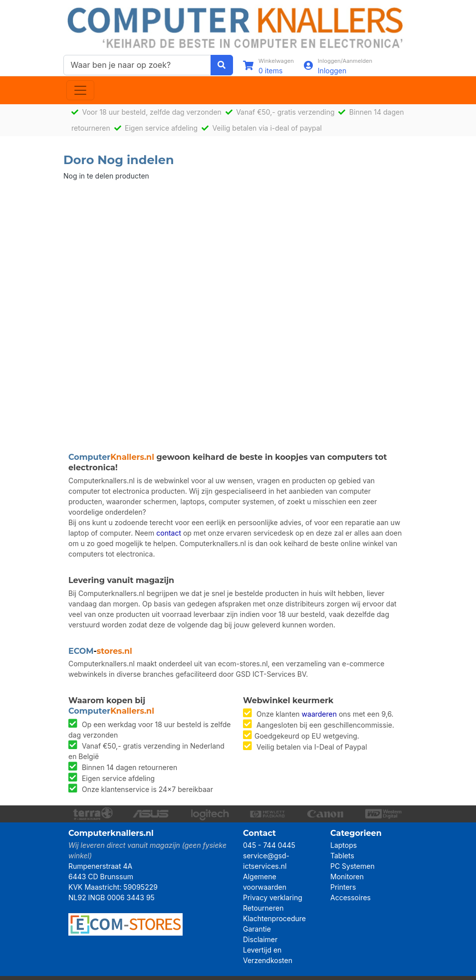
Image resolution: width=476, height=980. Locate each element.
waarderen (319, 714)
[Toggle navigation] (80, 90)
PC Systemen (353, 866)
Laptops (344, 845)
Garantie (257, 929)
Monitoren (347, 877)
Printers (343, 887)
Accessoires (351, 897)
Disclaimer (260, 939)
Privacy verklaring (273, 897)
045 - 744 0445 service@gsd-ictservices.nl (269, 856)
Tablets (342, 856)
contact (169, 533)
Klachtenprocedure (274, 918)
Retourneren (263, 908)
